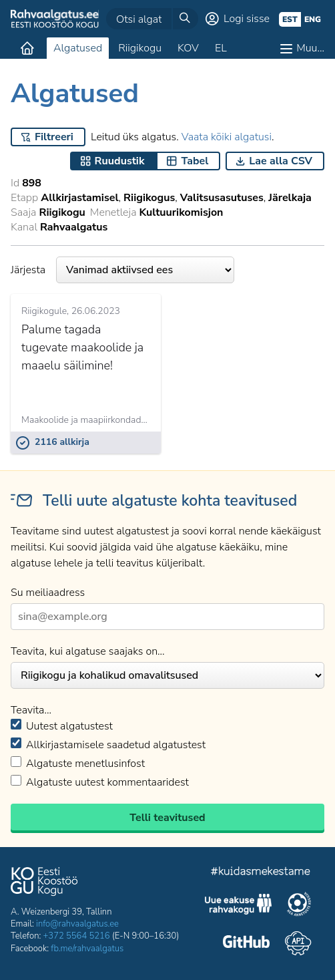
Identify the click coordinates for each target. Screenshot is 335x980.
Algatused (78, 48)
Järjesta (122, 270)
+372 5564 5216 (77, 936)
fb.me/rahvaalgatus (87, 949)
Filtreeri (54, 137)
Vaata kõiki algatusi (227, 137)
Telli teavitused (167, 818)
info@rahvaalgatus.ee (77, 924)
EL (221, 48)
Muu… (310, 48)
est (290, 19)
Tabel (195, 161)
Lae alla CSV (281, 161)
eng (313, 19)
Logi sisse (247, 19)
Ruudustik (120, 161)
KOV (188, 48)
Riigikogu (140, 48)
